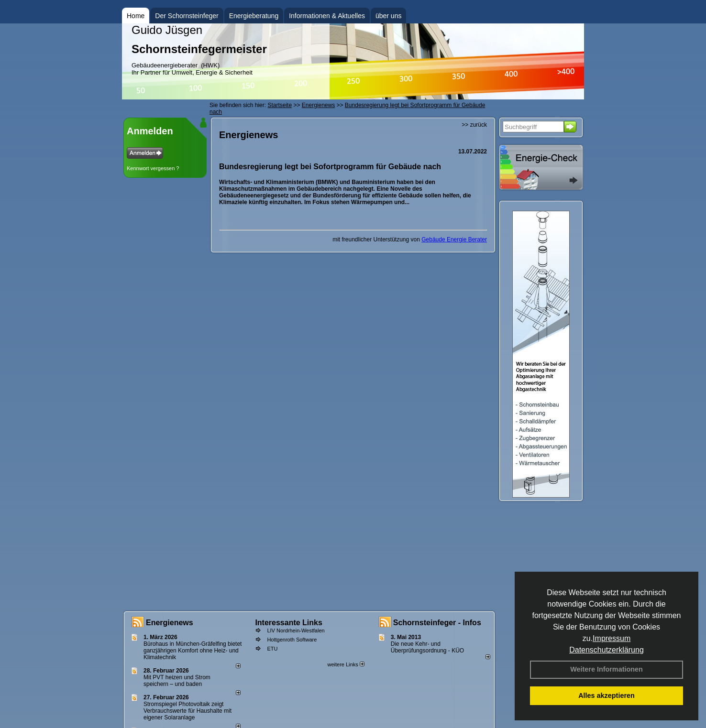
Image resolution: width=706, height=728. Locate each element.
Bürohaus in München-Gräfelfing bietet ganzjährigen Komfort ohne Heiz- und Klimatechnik (193, 651)
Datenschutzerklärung (607, 650)
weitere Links (346, 664)
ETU (272, 649)
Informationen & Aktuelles (327, 16)
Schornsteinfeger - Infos (437, 623)
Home (136, 16)
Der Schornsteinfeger (187, 16)
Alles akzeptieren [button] (607, 695)
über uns (388, 16)
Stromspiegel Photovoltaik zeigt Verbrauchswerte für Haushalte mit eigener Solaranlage (188, 711)
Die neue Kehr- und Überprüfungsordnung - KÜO (427, 647)
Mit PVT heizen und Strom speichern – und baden (177, 681)
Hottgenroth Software (292, 640)
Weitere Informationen (607, 669)
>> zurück (474, 125)
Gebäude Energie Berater (454, 239)
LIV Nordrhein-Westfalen (296, 630)
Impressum (612, 638)
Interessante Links (289, 623)
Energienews (170, 623)
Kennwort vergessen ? (153, 168)
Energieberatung (254, 16)
